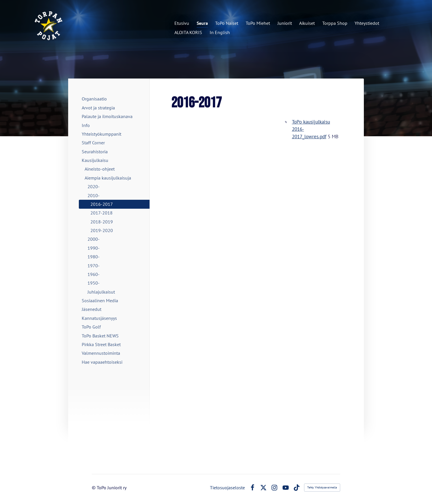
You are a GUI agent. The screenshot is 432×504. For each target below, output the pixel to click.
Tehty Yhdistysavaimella (322, 487)
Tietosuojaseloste (227, 488)
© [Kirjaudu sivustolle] (94, 488)
